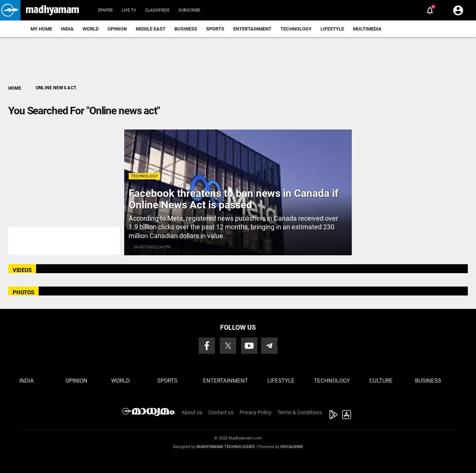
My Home (41, 29)
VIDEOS (22, 270)
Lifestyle (332, 29)
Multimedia (367, 29)
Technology (296, 29)
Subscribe (189, 10)
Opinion (117, 29)
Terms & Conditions (300, 412)
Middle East (151, 29)
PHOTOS (23, 293)
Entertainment (252, 29)
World (91, 29)
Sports (215, 29)
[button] (10, 10)
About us (192, 412)
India (67, 29)
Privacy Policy (255, 412)
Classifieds (157, 10)
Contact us (221, 412)
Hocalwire (292, 447)
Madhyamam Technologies (226, 447)
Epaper (105, 10)
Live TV (129, 10)
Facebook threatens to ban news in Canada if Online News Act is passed (234, 199)
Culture (381, 381)
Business (186, 29)
